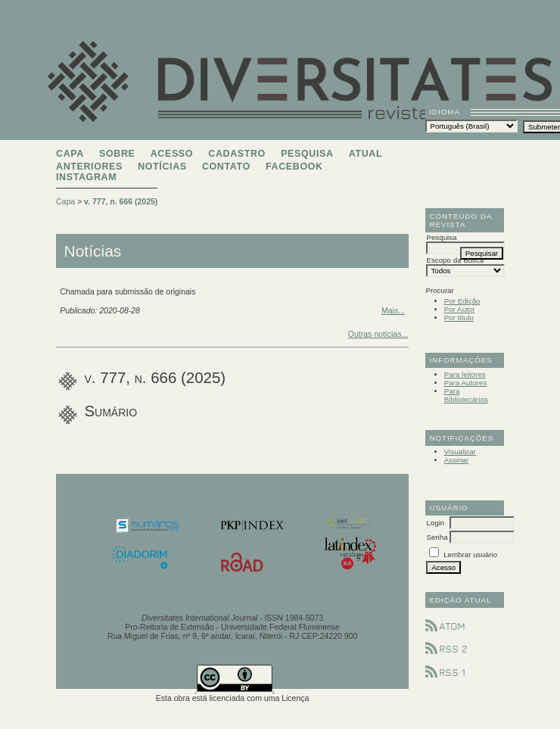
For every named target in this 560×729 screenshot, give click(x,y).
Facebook (294, 167)
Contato (226, 167)
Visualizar (460, 452)
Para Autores (465, 383)
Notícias (162, 167)
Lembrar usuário (470, 555)
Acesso (172, 154)
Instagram (86, 177)
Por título (459, 318)
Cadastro (237, 154)
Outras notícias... (378, 334)
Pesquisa (307, 154)
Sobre (117, 154)
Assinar (457, 460)
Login (435, 523)
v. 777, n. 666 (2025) (121, 201)
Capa (70, 154)
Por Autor (460, 309)
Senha (437, 537)
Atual (366, 154)
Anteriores (89, 167)
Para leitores (465, 374)
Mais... (393, 310)
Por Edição (462, 301)
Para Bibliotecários (466, 395)
